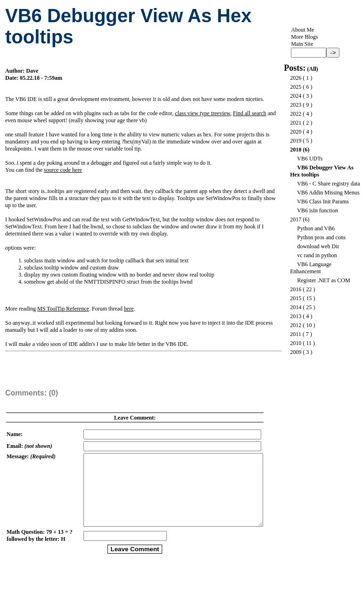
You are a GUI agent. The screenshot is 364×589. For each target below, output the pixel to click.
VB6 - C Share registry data (329, 184)
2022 (296, 114)
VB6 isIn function (318, 210)
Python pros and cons (321, 237)
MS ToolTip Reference (63, 309)
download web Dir (318, 246)
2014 (296, 307)
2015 (296, 298)
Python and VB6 (316, 228)
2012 (296, 325)
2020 (296, 132)
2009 (296, 352)
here (129, 309)
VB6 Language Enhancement (311, 268)
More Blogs (304, 37)
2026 (296, 78)
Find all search (250, 113)
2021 (296, 123)
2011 (296, 334)
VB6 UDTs (310, 159)
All (312, 69)
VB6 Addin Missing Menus (328, 193)
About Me (302, 30)
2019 (296, 141)
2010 (296, 343)
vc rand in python (317, 255)
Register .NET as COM (323, 280)
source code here (63, 170)
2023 (296, 105)
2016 (296, 289)
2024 (296, 96)
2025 (296, 87)
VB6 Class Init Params (323, 202)
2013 (296, 316)
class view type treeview (203, 113)
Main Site (302, 44)
